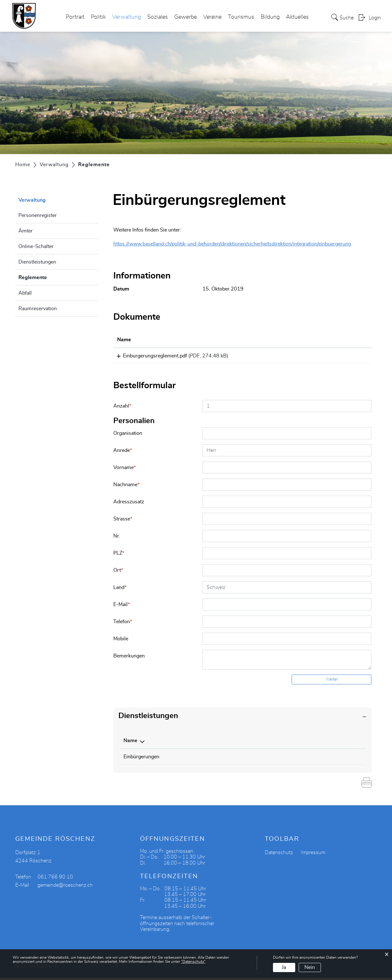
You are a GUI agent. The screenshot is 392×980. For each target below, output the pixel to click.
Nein (310, 967)
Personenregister (38, 215)
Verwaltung (126, 17)
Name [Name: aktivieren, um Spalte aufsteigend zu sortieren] (124, 340)
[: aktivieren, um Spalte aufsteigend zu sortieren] (342, 340)
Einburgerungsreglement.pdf (149, 356)
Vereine (212, 17)
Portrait (75, 17)
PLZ (119, 555)
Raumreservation (38, 309)
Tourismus (241, 17)
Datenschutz (279, 855)
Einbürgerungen (141, 759)
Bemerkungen (129, 658)
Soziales (158, 17)
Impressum (313, 855)
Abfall (25, 293)
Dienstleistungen (37, 262)
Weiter (332, 682)
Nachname (126, 487)
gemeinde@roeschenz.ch (65, 887)
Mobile (121, 641)
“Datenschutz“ (193, 962)
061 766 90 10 (55, 879)
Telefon (123, 624)
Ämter (26, 231)
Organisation (128, 435)
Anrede (123, 453)
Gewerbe (186, 17)
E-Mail (122, 607)
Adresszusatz (129, 504)
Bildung (270, 17)
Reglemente (49, 277)
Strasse (123, 521)
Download (342, 357)
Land (120, 590)
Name (130, 743)
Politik (98, 17)
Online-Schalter (36, 246)
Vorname (125, 470)
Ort (118, 572)
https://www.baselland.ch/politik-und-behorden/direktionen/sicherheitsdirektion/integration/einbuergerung (232, 244)
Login (375, 18)
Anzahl (122, 408)
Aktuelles (297, 17)
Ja (284, 967)
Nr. (117, 538)
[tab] (243, 718)
